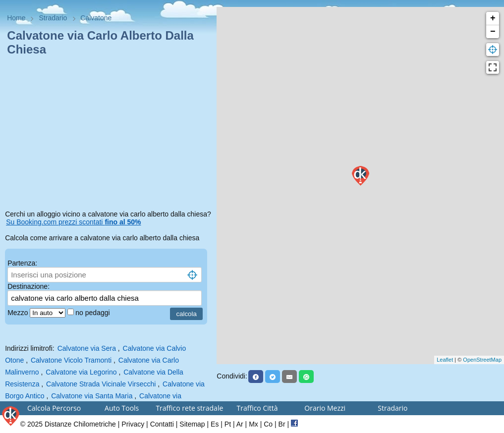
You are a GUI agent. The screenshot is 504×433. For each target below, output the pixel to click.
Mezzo (19, 313)
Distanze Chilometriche (80, 424)
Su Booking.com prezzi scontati (73, 222)
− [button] (493, 32)
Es (215, 424)
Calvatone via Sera (87, 348)
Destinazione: (28, 286)
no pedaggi (93, 313)
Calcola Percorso (54, 408)
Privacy (133, 424)
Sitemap (192, 424)
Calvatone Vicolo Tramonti (71, 360)
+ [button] (493, 18)
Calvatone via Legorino (81, 372)
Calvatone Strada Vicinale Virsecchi (101, 384)
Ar (240, 424)
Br (282, 424)
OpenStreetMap (482, 360)
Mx (253, 424)
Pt (228, 424)
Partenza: (22, 263)
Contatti (162, 424)
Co (268, 424)
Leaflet (445, 360)
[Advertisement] (108, 135)
